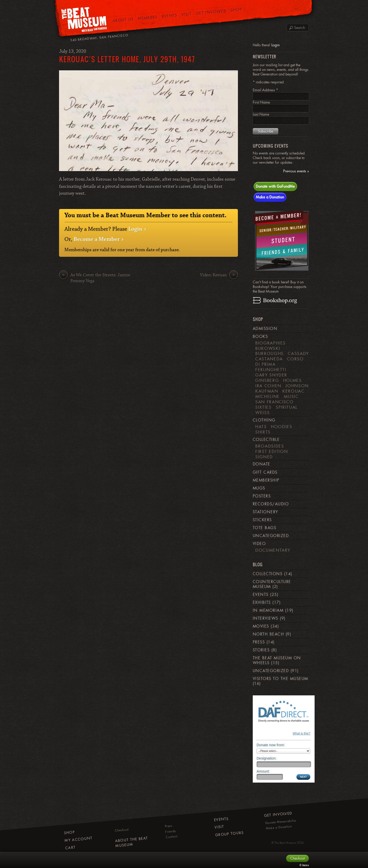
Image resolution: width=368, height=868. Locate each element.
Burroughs (269, 353)
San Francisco (274, 402)
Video (259, 544)
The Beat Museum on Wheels (277, 660)
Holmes (292, 380)
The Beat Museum (285, 843)
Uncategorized (271, 536)
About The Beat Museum (131, 842)
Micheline (268, 396)
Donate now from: (271, 745)
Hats (261, 427)
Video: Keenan (219, 275)
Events (170, 16)
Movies (261, 626)
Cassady (298, 353)
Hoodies (282, 427)
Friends (171, 831)
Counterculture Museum (272, 584)
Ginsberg (267, 380)
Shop (237, 10)
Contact (172, 837)
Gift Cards (265, 472)
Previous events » (296, 171)
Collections (268, 574)
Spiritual (287, 407)
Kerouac (294, 391)
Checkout (122, 830)
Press (259, 642)
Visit (187, 14)
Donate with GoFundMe (275, 186)
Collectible (266, 440)
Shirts (263, 432)
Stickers (262, 520)
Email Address (265, 90)
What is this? (301, 733)
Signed (264, 457)
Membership (266, 480)
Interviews (266, 618)
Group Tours (230, 834)
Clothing (264, 420)
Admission (265, 329)
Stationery (266, 512)
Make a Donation (270, 197)
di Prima (265, 364)
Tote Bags (264, 528)
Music (291, 396)
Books (260, 337)
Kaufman (267, 391)
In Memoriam (268, 610)
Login (275, 45)
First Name (261, 102)
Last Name (261, 114)
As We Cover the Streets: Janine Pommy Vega (95, 278)
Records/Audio (271, 504)
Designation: (267, 758)
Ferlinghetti (271, 370)
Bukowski (268, 348)
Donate (262, 464)
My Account (79, 839)
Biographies (271, 343)
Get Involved (211, 12)
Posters (262, 496)
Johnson (297, 386)
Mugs (259, 488)
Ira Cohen (268, 386)
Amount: (263, 771)
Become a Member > (99, 239)
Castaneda (269, 359)
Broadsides (270, 446)
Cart (71, 848)
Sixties (263, 407)
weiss (262, 413)
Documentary (273, 550)
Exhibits (262, 603)
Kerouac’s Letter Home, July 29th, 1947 (127, 59)
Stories (261, 650)
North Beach (268, 634)
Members (148, 18)
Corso (295, 359)
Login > (137, 229)
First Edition (272, 451)
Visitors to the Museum (280, 679)
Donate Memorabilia (281, 822)
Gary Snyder (271, 375)
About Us (123, 20)
